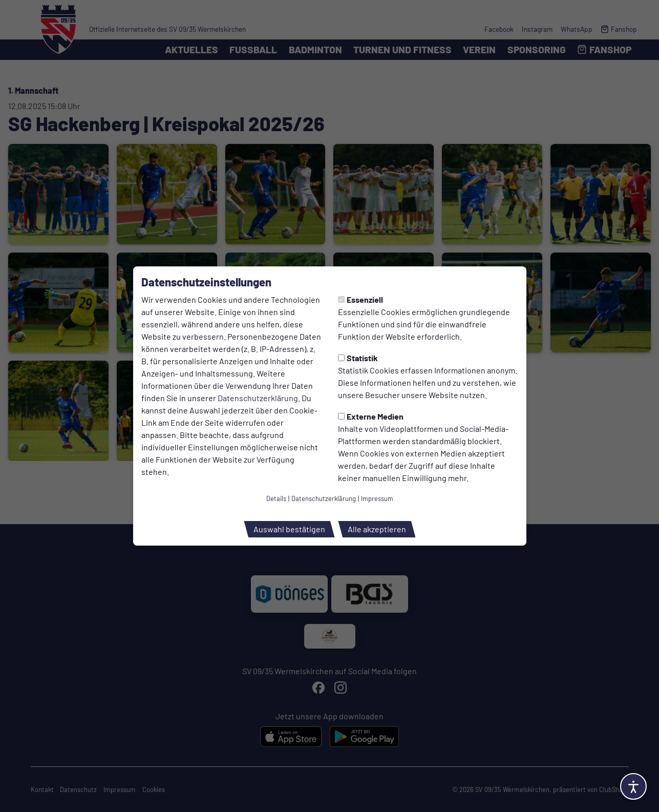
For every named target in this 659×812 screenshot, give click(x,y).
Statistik (358, 358)
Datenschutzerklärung (258, 398)
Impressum (377, 498)
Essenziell (360, 299)
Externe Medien (371, 416)
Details (276, 498)
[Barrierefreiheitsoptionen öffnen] (633, 786)
